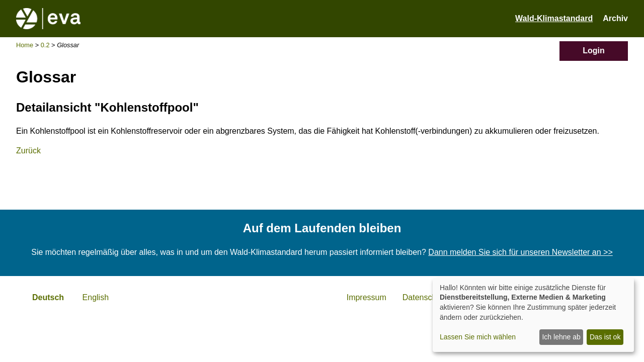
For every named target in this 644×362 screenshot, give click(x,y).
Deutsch (48, 297)
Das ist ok (605, 337)
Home (25, 45)
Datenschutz (425, 297)
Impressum (367, 297)
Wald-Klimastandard (554, 18)
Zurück (28, 151)
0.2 (45, 45)
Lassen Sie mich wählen (478, 337)
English (96, 297)
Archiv (615, 18)
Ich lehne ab (561, 337)
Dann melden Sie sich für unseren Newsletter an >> (520, 252)
